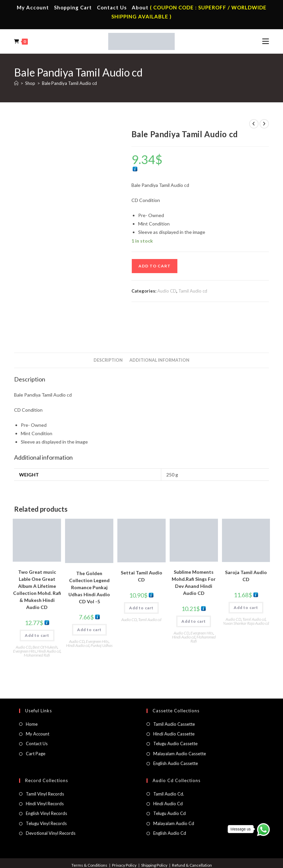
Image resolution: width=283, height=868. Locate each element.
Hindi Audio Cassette (174, 705)
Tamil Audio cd (193, 291)
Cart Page (36, 725)
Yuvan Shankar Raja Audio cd (246, 595)
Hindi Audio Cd (168, 775)
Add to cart (155, 266)
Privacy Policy (124, 837)
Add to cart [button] (37, 607)
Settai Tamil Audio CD (141, 548)
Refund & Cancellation (192, 837)
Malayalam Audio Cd (174, 795)
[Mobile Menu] (266, 41)
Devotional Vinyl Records (51, 805)
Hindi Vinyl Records (45, 775)
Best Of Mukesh (45, 619)
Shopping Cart (73, 7)
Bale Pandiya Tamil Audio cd (69, 83)
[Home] (16, 83)
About (140, 7)
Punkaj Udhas (102, 617)
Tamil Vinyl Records (45, 765)
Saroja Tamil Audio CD (246, 548)
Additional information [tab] (159, 332)
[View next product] (264, 124)
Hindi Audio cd (49, 623)
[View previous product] (254, 124)
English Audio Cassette (176, 735)
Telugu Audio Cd (169, 785)
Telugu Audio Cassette (175, 715)
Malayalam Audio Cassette (180, 725)
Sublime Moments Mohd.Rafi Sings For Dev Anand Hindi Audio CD (194, 554)
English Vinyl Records (46, 785)
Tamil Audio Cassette (174, 696)
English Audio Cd (170, 805)
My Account (33, 7)
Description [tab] (108, 332)
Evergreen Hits (24, 623)
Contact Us (112, 7)
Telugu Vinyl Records (46, 795)
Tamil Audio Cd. (169, 765)
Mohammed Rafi (37, 627)
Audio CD (167, 291)
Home (32, 696)
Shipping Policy (154, 837)
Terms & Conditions (89, 837)
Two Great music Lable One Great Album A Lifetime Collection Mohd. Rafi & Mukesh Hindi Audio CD (37, 561)
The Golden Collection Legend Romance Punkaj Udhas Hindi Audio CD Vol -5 (89, 559)
